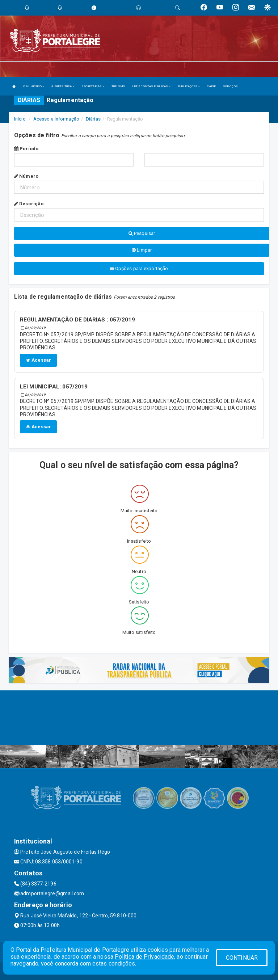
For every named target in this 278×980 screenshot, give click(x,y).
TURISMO (118, 86)
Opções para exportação (139, 268)
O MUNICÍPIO (34, 86)
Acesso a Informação (56, 119)
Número (26, 176)
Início (20, 119)
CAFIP (211, 86)
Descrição (29, 204)
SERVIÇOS (230, 86)
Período (26, 149)
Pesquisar (142, 233)
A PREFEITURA (63, 86)
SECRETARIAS (93, 86)
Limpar (142, 250)
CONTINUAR (242, 958)
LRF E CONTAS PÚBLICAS (151, 86)
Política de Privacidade (144, 957)
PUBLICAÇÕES (189, 86)
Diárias (93, 119)
